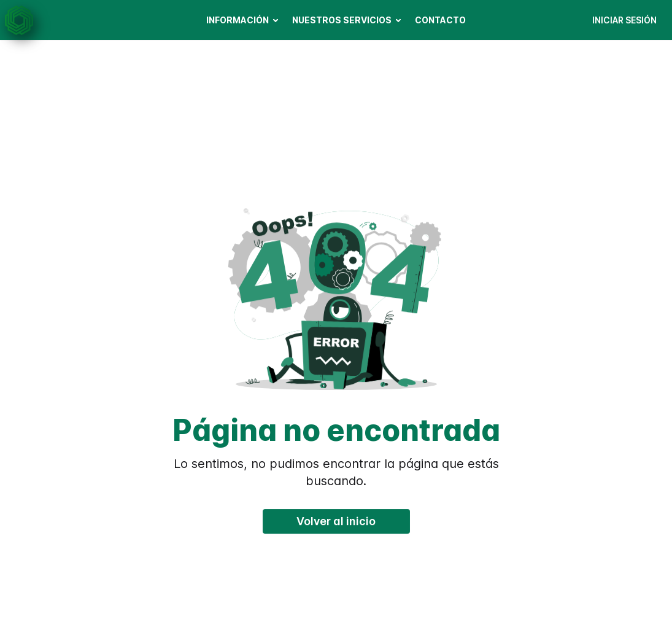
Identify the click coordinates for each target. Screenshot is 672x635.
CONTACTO (440, 20)
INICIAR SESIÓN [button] (624, 20)
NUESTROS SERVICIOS (342, 20)
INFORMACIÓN (238, 20)
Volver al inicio (336, 521)
